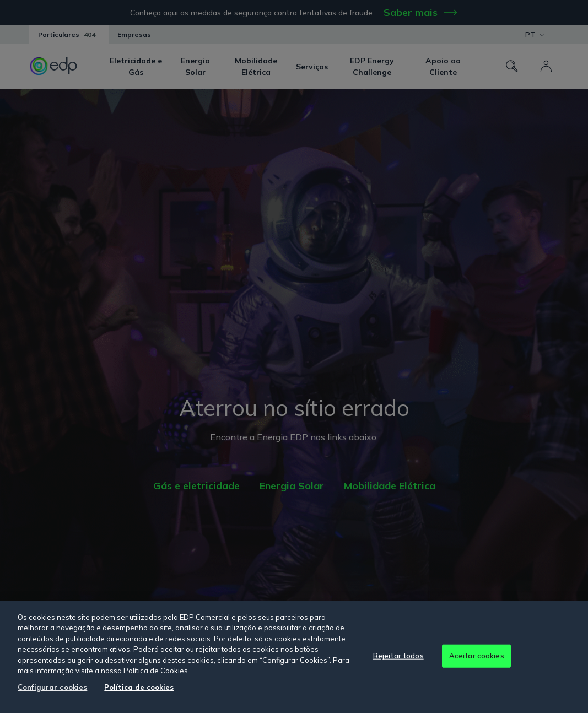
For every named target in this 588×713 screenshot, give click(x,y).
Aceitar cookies (477, 656)
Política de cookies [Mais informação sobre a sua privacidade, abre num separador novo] (139, 687)
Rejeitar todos (398, 656)
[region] (294, 657)
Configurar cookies (52, 687)
